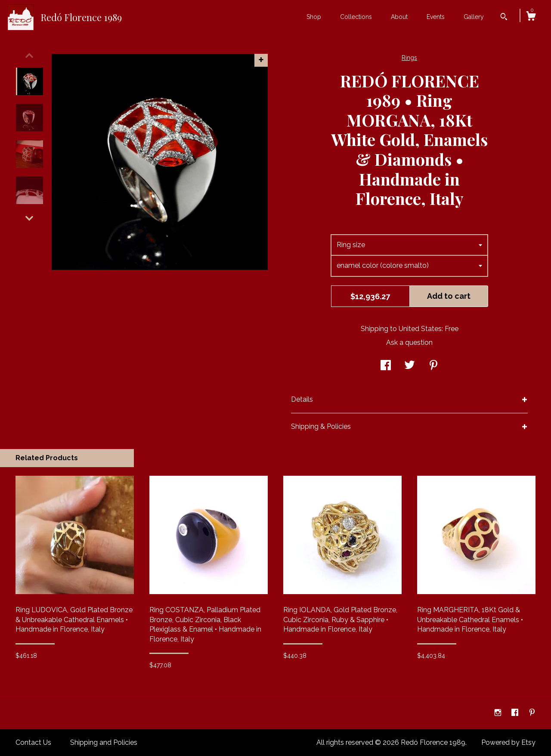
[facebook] (516, 713)
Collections (356, 17)
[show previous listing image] (29, 56)
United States (420, 329)
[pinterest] (532, 713)
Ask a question (409, 342)
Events (436, 17)
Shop (314, 17)
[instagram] (499, 713)
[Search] (504, 18)
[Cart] (531, 17)
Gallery (474, 17)
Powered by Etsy (508, 742)
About (399, 17)
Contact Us (33, 742)
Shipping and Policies (104, 742)
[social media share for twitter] (410, 366)
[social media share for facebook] (386, 366)
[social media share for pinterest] (433, 366)
